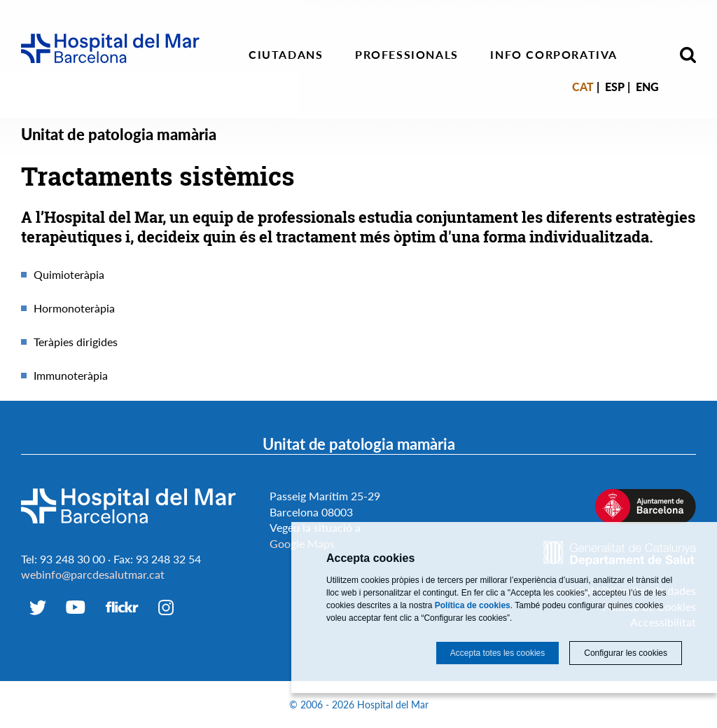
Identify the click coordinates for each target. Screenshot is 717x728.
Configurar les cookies (626, 653)
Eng (647, 87)
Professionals (407, 54)
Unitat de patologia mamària (119, 134)
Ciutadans (286, 54)
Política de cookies (473, 605)
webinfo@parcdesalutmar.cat (93, 574)
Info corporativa (554, 54)
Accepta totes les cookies (497, 653)
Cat (583, 87)
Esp (615, 87)
